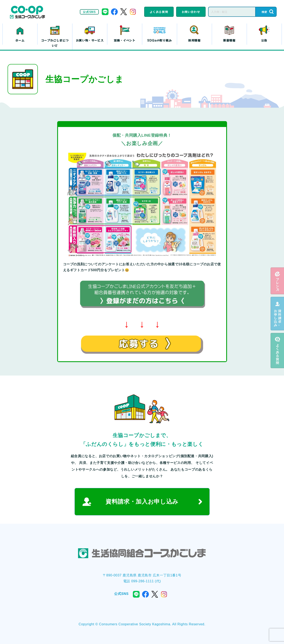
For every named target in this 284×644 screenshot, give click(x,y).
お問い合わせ (191, 12)
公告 (264, 40)
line (105, 12)
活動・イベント (124, 40)
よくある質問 (159, 12)
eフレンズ (277, 281)
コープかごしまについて (55, 43)
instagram (133, 12)
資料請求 (277, 314)
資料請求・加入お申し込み (142, 502)
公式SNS (89, 12)
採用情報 (194, 40)
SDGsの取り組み (159, 40)
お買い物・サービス (90, 40)
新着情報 (229, 40)
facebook (114, 12)
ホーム (20, 40)
